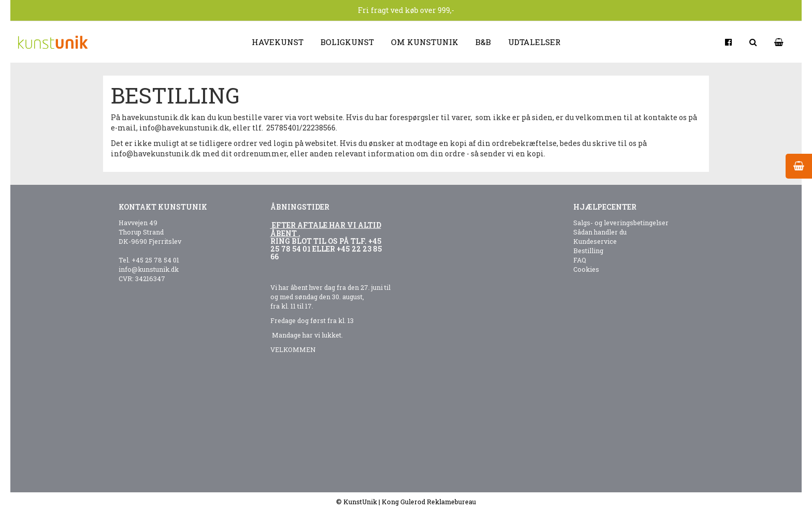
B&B (483, 42)
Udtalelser (534, 42)
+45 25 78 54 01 (155, 260)
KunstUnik (360, 502)
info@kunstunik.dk (149, 269)
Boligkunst (347, 42)
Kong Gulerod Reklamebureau (429, 502)
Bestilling (588, 251)
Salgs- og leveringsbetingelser (621, 223)
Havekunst (278, 42)
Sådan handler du (600, 232)
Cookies (586, 269)
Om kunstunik (425, 42)
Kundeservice (595, 241)
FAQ (580, 260)
